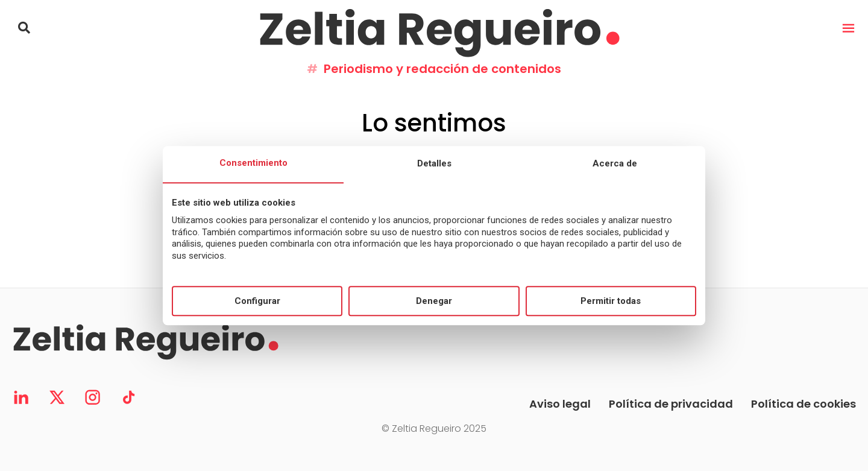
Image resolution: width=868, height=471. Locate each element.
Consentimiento (253, 163)
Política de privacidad (671, 404)
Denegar (434, 301)
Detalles (434, 164)
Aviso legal (560, 404)
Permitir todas (611, 301)
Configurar (257, 301)
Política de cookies (804, 404)
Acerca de (615, 164)
